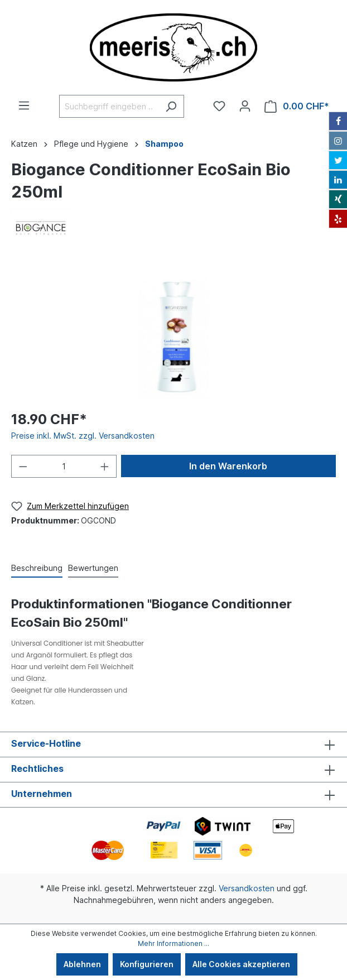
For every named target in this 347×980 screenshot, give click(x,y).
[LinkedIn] (338, 180)
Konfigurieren (147, 964)
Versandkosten (247, 888)
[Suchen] (171, 106)
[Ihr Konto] (245, 106)
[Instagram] (338, 141)
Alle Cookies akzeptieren (241, 964)
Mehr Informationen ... (173, 943)
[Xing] (338, 199)
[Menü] (24, 105)
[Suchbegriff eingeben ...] (109, 106)
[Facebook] (338, 121)
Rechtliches (37, 768)
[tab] (37, 568)
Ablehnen (82, 964)
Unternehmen (42, 794)
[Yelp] (338, 219)
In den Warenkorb (228, 466)
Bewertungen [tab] (93, 568)
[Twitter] (338, 160)
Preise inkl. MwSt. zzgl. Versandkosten (83, 436)
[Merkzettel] (219, 106)
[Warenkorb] (297, 106)
